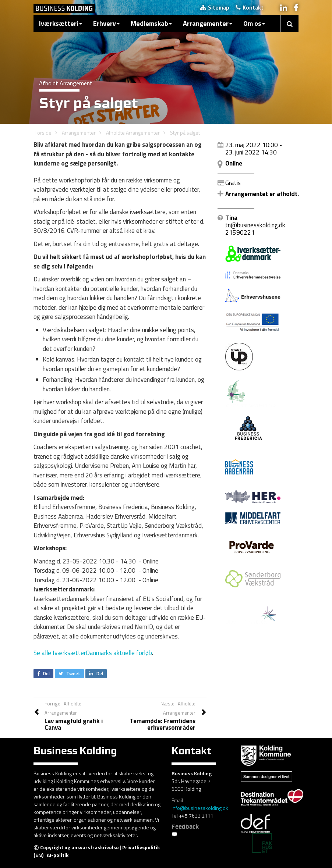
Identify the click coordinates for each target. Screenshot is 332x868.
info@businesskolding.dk (200, 808)
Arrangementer (208, 23)
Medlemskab (151, 23)
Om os (254, 23)
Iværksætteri (61, 23)
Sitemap (215, 8)
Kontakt (250, 8)
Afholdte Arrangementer (133, 133)
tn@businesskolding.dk (255, 225)
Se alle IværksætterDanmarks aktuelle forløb (93, 653)
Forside (43, 133)
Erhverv (106, 23)
